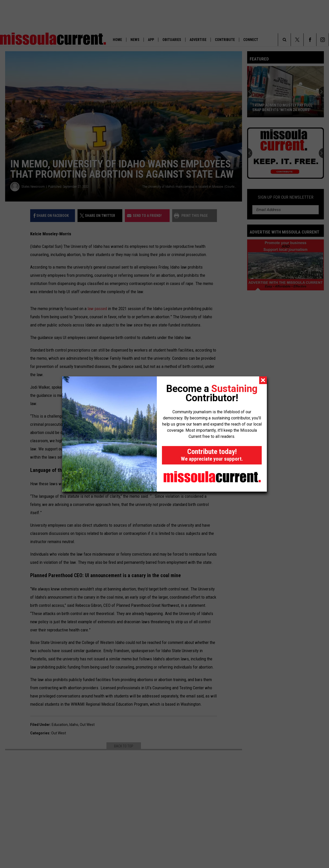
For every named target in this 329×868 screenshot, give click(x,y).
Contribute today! (212, 455)
